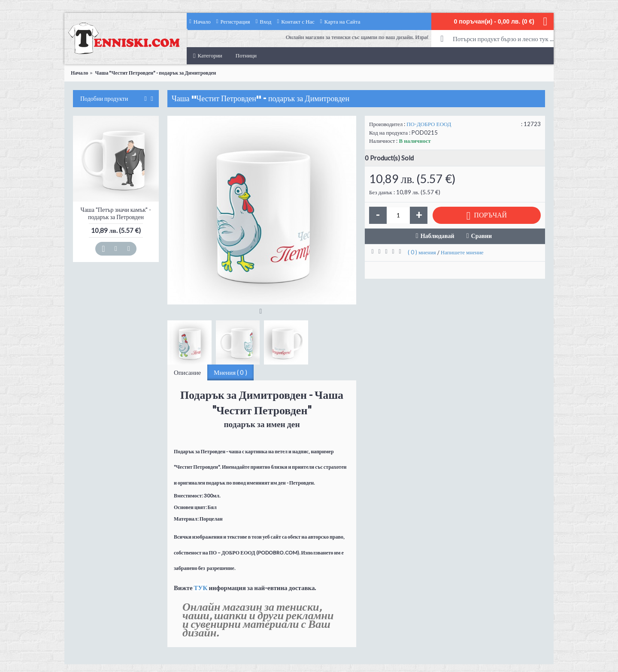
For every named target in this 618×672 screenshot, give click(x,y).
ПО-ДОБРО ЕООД (429, 124)
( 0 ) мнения (422, 252)
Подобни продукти (104, 99)
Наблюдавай (438, 236)
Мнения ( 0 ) (230, 372)
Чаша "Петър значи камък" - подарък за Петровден (116, 213)
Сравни (482, 236)
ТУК (201, 588)
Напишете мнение (462, 252)
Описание (187, 372)
